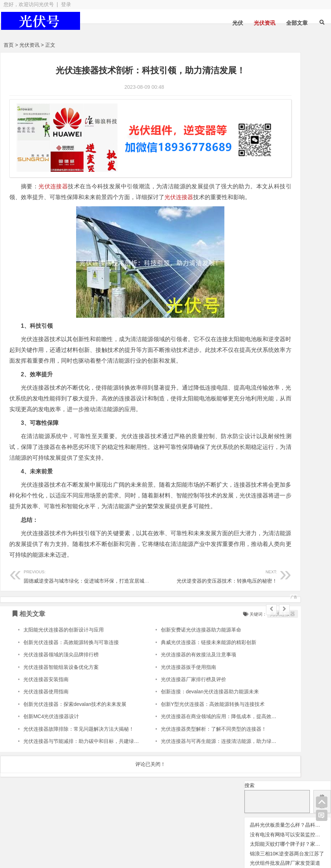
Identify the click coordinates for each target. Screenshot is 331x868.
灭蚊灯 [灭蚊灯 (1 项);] (250, 236)
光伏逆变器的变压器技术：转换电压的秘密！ (171, 604)
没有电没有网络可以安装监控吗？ (288, 106)
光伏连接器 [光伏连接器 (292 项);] (268, 195)
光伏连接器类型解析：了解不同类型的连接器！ (185, 757)
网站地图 (189, 848)
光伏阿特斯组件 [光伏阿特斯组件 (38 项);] (268, 216)
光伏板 (106, 835)
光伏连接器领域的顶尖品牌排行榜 (61, 683)
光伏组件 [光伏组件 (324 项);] (263, 185)
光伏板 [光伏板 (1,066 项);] (304, 173)
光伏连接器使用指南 (46, 720)
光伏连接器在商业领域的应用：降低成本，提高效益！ (192, 744)
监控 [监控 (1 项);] (303, 236)
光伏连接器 (53, 171)
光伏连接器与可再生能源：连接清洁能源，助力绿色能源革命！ (202, 769)
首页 (9, 45)
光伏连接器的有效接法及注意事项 (170, 683)
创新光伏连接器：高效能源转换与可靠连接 (71, 670)
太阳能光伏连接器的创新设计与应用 (64, 658)
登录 (66, 4)
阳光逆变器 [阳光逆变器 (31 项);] (299, 246)
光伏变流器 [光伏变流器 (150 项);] (266, 163)
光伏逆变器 (36, 835)
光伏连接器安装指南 (46, 707)
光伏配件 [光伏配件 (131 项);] (311, 206)
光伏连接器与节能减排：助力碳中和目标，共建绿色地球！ (89, 769)
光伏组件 (260, 835)
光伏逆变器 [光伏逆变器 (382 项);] (268, 205)
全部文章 (297, 23)
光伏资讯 (265, 23)
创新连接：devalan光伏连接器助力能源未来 (181, 720)
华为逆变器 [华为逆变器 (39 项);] (262, 226)
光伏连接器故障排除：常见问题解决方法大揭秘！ (79, 757)
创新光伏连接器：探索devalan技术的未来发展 (75, 732)
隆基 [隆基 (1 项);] (323, 247)
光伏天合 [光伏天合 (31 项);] (304, 164)
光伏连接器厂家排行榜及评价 (165, 707)
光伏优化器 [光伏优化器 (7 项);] (274, 154)
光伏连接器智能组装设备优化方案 (61, 695)
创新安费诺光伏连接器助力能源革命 (172, 658)
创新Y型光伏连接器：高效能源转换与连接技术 (184, 732)
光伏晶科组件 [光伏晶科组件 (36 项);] (265, 175)
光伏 (238, 23)
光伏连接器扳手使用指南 (160, 695)
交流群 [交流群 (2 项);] (251, 154)
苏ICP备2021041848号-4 (238, 848)
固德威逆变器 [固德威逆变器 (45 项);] (305, 226)
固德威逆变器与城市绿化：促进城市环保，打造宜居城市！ (89, 604)
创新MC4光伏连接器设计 (51, 744)
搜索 (250, 57)
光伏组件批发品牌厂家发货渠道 (285, 135)
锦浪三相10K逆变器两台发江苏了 (287, 125)
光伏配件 (185, 835)
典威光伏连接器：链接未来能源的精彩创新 (180, 670)
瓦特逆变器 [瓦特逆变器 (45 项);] (278, 235)
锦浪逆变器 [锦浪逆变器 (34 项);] (262, 246)
